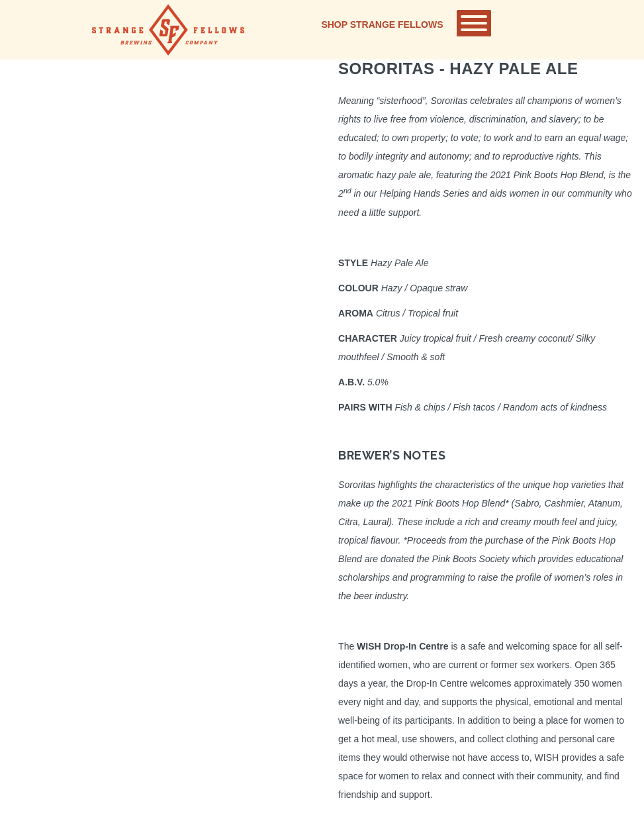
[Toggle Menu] (474, 23)
